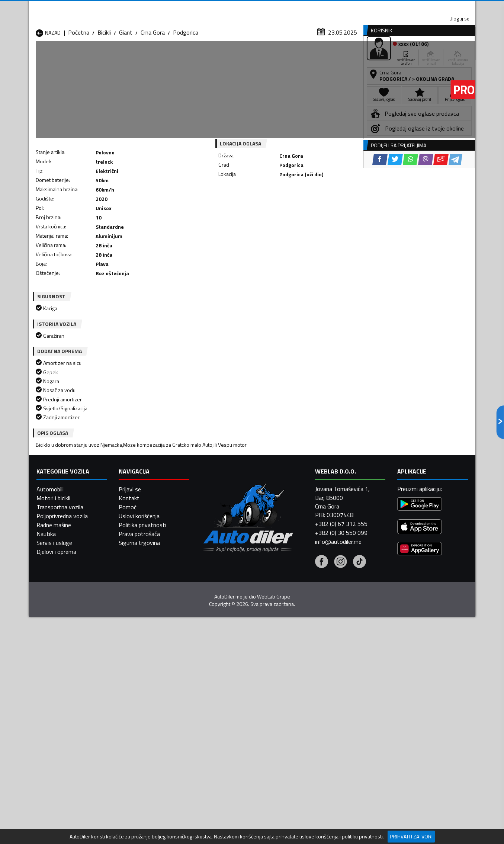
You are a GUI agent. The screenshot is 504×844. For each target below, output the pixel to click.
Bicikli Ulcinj (49, 736)
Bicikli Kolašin (132, 709)
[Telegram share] (318, 208)
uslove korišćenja (319, 837)
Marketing (343, 8)
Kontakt (383, 7)
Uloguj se (423, 7)
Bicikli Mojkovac (296, 709)
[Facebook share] (242, 208)
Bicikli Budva (51, 700)
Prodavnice (122, 57)
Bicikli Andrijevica (56, 691)
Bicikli (104, 73)
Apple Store (252, 7)
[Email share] (303, 208)
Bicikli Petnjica (134, 718)
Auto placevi (173, 57)
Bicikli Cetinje (132, 700)
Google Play (203, 7)
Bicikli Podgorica (136, 727)
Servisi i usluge (327, 57)
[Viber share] (288, 208)
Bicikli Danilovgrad (219, 700)
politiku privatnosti (362, 837)
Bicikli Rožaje (212, 727)
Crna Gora (153, 73)
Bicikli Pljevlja (293, 718)
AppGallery (299, 8)
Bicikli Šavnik (131, 736)
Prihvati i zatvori (411, 836)
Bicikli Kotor (211, 709)
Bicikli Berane (213, 691)
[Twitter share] (258, 208)
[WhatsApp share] (273, 208)
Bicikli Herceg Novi (59, 709)
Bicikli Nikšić (50, 718)
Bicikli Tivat (291, 727)
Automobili (50, 818)
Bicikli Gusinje (293, 700)
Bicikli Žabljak (212, 736)
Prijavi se (130, 818)
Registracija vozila (391, 57)
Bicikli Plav (209, 718)
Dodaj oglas (451, 57)
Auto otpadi (272, 57)
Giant (126, 73)
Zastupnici (222, 57)
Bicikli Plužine (52, 727)
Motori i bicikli (53, 827)
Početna (79, 73)
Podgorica (186, 73)
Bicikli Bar (128, 691)
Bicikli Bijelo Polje (298, 691)
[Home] (36, 57)
